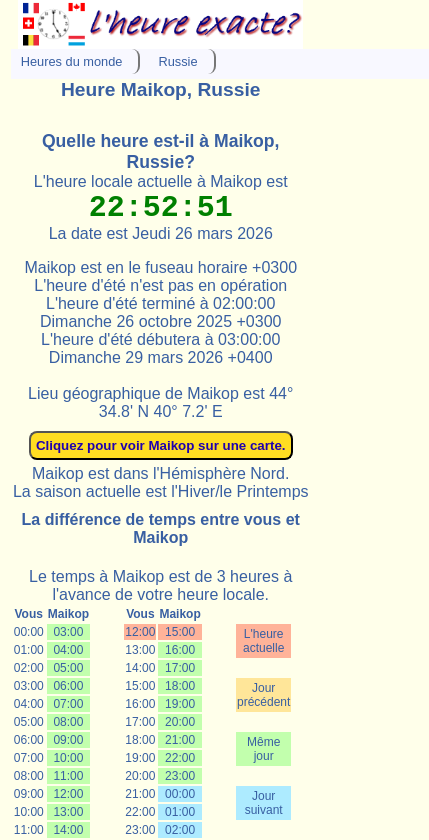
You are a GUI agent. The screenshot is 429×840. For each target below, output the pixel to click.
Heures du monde (72, 61)
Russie (177, 61)
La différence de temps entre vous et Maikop (161, 528)
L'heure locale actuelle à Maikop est (161, 181)
